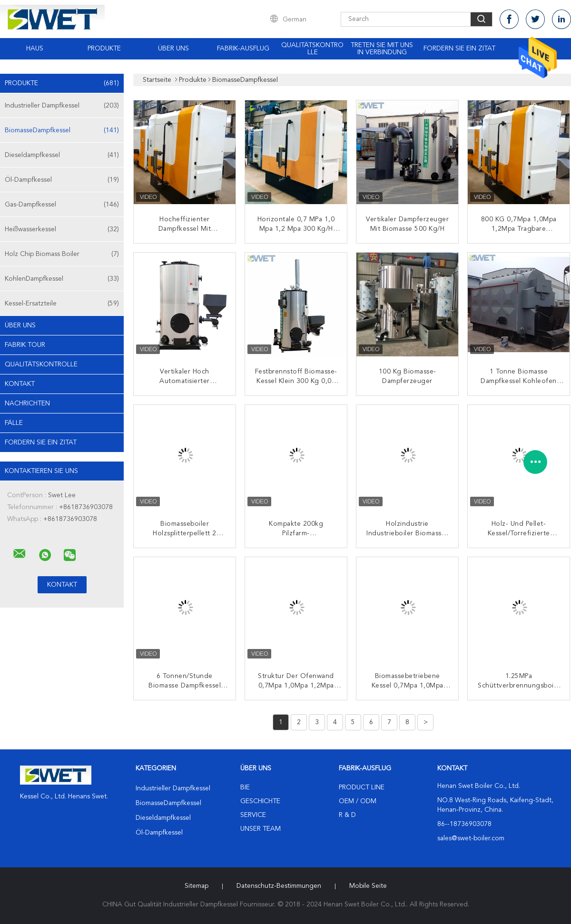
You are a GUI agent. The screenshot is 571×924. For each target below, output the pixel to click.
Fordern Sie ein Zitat (459, 49)
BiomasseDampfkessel (62, 130)
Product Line (362, 787)
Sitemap (197, 886)
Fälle (14, 423)
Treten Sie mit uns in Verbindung (382, 49)
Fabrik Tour (25, 345)
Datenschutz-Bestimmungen (279, 886)
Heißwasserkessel (62, 229)
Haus (35, 49)
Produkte (104, 49)
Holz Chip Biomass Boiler (62, 254)
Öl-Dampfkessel (62, 180)
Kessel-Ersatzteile (62, 304)
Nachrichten (27, 403)
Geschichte (260, 801)
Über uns (173, 49)
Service (253, 815)
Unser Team (261, 829)
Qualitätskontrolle (312, 49)
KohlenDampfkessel (62, 279)
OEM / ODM (358, 801)
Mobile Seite (368, 886)
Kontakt (20, 384)
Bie (245, 787)
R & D (347, 815)
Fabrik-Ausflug (243, 49)
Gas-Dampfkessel (62, 205)
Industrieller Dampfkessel (62, 106)
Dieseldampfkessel (62, 155)
